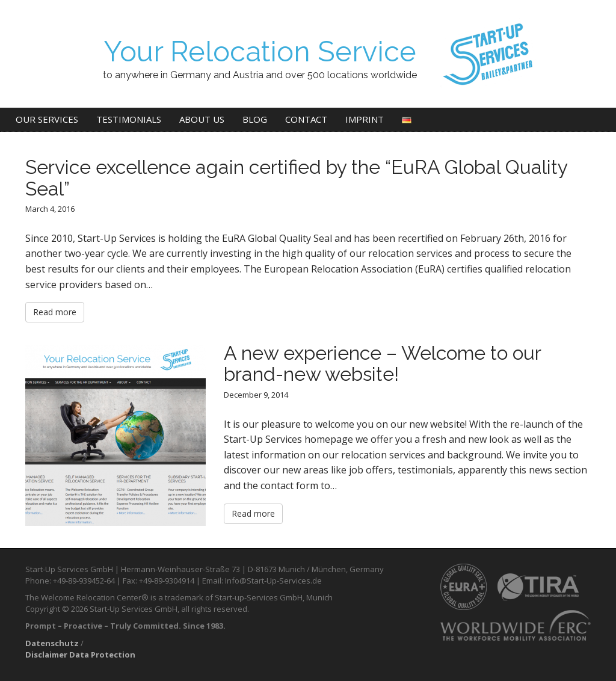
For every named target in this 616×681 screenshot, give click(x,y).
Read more (55, 312)
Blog (255, 119)
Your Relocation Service (260, 51)
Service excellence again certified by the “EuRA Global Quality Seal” (296, 177)
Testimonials (129, 119)
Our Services (47, 119)
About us (202, 119)
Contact (306, 119)
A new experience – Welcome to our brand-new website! (382, 363)
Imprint (365, 119)
